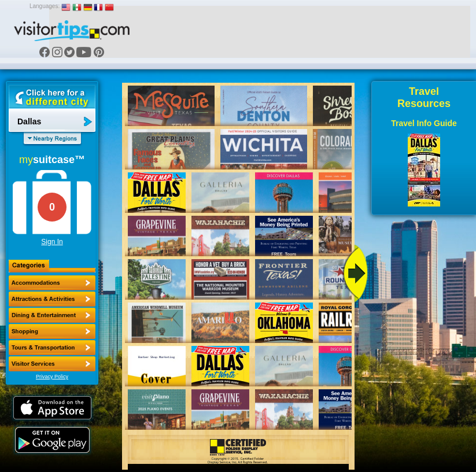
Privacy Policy (52, 377)
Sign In (52, 242)
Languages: (45, 6)
